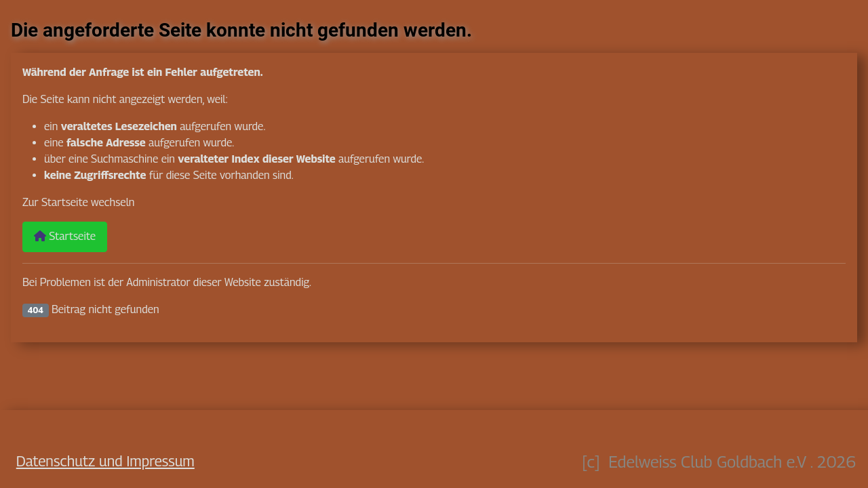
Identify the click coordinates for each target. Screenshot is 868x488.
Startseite (65, 236)
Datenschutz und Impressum (105, 461)
